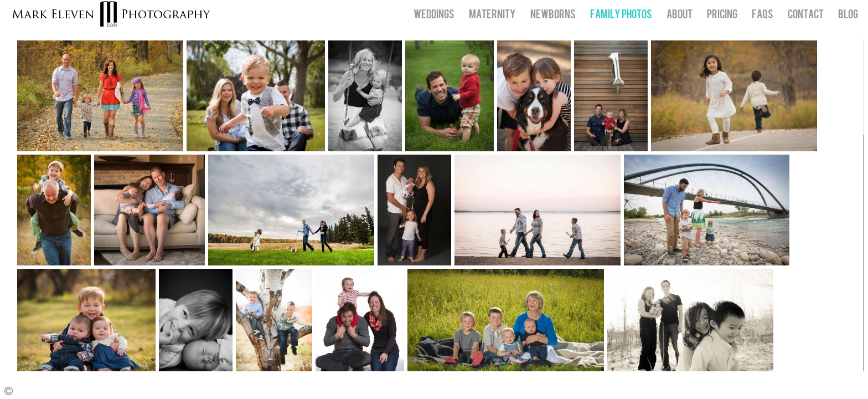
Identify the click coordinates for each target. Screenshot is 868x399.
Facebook (828, 391)
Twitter (844, 391)
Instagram (860, 391)
